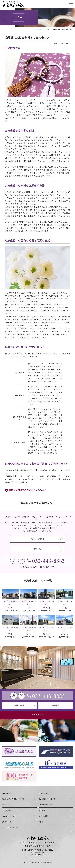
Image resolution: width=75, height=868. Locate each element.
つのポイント (44, 793)
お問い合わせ (47, 539)
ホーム (39, 29)
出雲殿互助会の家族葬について (13, 799)
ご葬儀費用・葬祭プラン (47, 799)
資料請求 (48, 549)
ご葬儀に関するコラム (10, 810)
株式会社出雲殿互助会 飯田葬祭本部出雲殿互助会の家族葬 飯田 (38, 842)
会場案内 (5, 805)
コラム (47, 29)
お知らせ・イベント (9, 816)
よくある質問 (43, 816)
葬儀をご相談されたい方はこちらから (28, 490)
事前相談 (42, 810)
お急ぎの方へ (53, 715)
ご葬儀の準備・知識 (46, 805)
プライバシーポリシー (10, 827)
